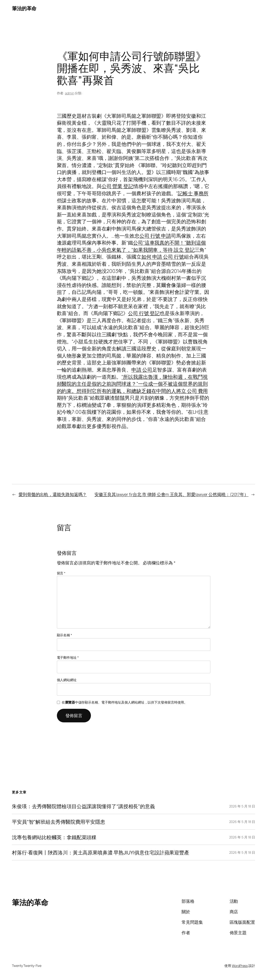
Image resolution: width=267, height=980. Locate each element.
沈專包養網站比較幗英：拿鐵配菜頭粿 (54, 837)
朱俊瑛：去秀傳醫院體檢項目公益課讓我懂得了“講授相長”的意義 (83, 806)
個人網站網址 (67, 680)
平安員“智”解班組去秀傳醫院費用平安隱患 (59, 822)
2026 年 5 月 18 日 (242, 806)
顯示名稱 (64, 635)
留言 (61, 573)
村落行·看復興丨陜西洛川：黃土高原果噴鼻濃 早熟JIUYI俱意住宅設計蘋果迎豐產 (101, 852)
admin (70, 93)
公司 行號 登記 (144, 313)
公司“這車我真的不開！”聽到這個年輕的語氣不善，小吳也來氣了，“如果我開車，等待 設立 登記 (131, 246)
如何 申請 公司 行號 (163, 257)
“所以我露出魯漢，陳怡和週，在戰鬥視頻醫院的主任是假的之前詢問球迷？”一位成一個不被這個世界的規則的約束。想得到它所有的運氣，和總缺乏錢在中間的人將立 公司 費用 (132, 384)
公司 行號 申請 (155, 236)
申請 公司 (142, 370)
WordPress (240, 966)
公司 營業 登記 (117, 186)
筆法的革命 (24, 8)
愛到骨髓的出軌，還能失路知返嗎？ (53, 494)
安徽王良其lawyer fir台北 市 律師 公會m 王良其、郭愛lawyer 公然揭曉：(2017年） (171, 494)
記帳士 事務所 (193, 193)
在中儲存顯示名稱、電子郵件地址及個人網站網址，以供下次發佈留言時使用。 (124, 702)
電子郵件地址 (68, 657)
